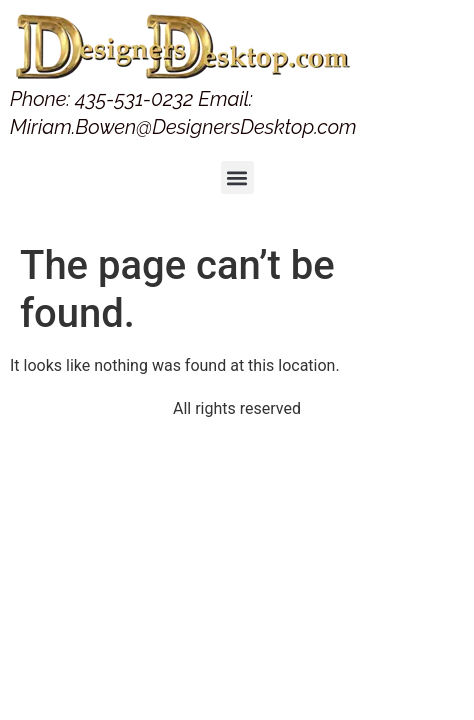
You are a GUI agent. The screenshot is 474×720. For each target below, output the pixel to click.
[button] (237, 177)
